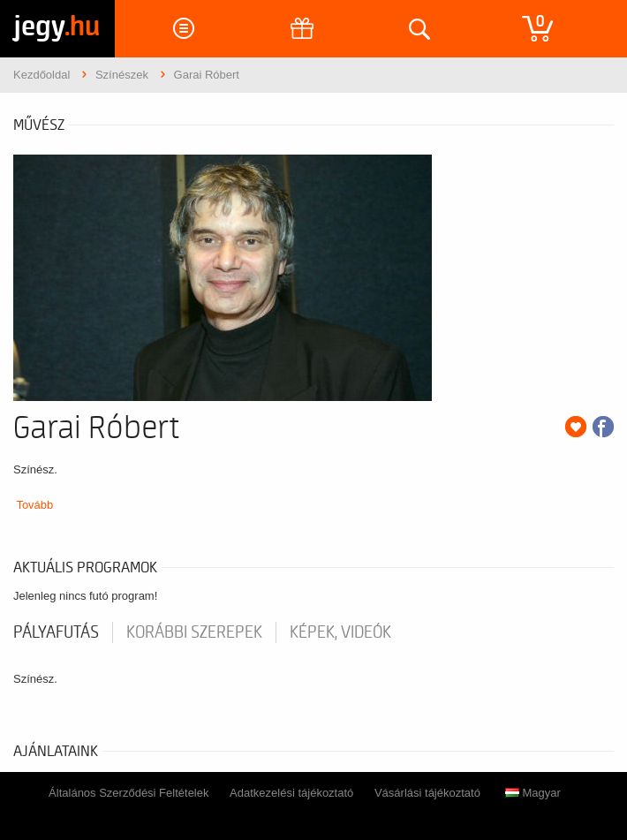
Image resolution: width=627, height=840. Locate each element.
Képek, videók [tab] (340, 632)
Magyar (533, 793)
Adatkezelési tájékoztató (291, 793)
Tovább (34, 505)
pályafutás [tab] (56, 632)
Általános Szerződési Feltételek (128, 793)
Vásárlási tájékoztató (427, 793)
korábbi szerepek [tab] (194, 632)
